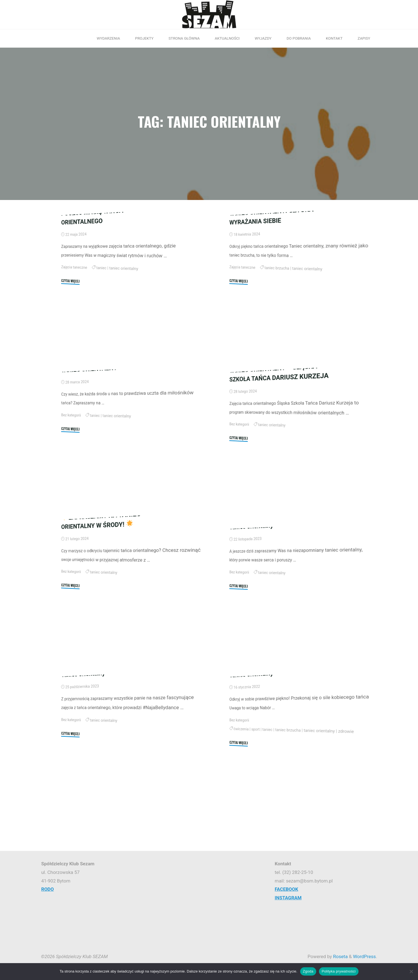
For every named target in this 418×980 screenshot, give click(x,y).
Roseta (340, 956)
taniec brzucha (277, 326)
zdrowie (346, 801)
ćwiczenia (241, 794)
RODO (47, 889)
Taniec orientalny (251, 583)
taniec (102, 326)
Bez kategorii (71, 472)
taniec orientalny (124, 327)
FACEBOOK (286, 889)
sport (256, 795)
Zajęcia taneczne (74, 324)
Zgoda (308, 971)
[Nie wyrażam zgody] (411, 971)
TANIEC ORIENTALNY (89, 426)
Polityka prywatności (339, 971)
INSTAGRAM (288, 898)
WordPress (364, 956)
